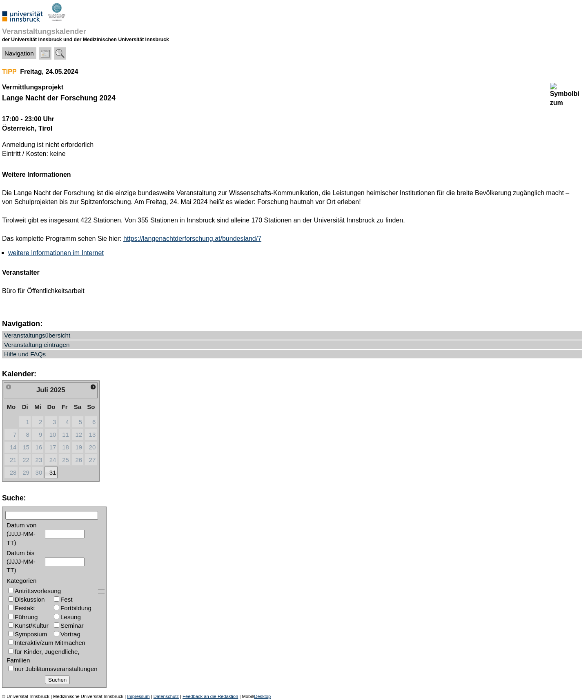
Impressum (138, 696)
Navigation (19, 53)
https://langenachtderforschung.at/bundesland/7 (192, 239)
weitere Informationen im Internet (56, 253)
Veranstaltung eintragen (37, 345)
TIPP (9, 72)
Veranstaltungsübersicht (37, 335)
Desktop (262, 696)
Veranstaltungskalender (44, 31)
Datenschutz (166, 696)
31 (53, 472)
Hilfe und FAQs (25, 354)
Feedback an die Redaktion (210, 696)
